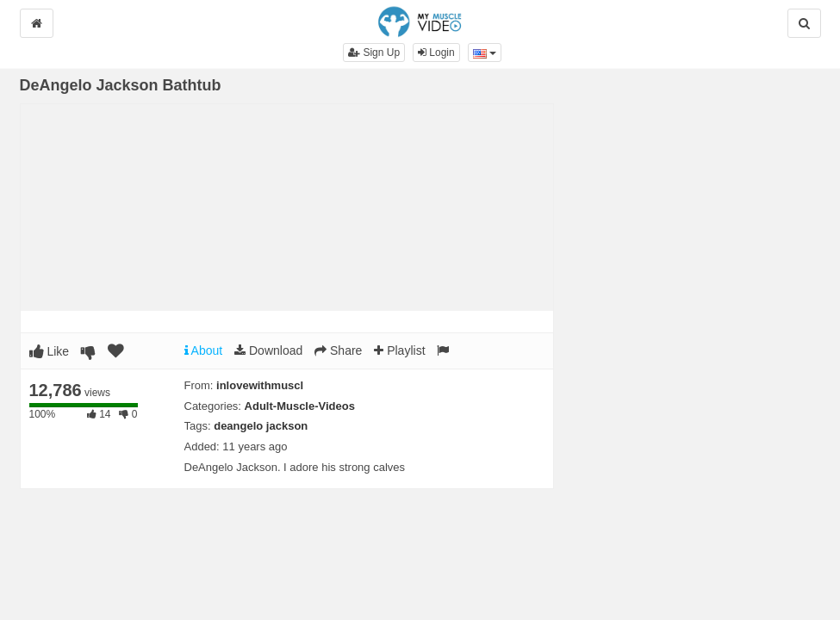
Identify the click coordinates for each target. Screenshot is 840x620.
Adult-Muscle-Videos (300, 406)
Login (436, 53)
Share (338, 350)
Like (50, 351)
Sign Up (374, 53)
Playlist (399, 350)
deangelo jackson (261, 426)
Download (268, 350)
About (204, 350)
